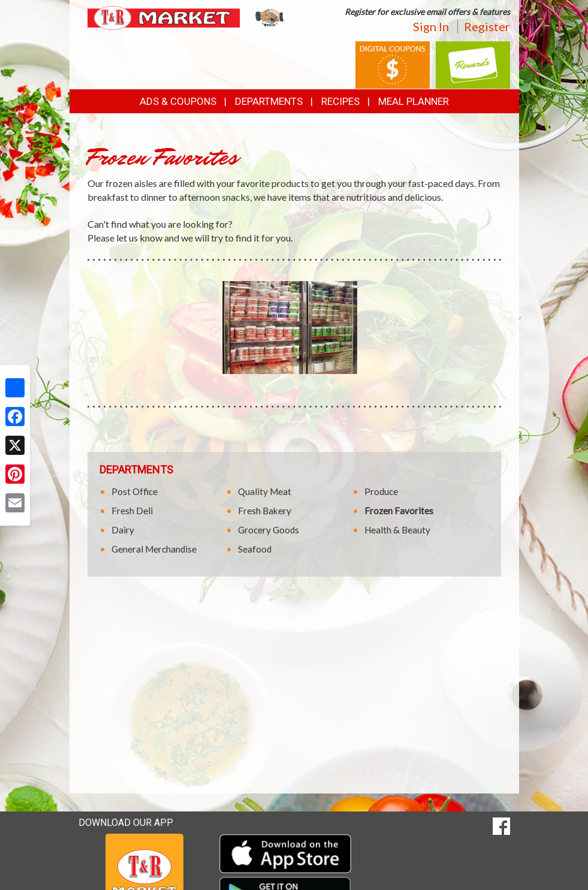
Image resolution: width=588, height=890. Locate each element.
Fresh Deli (132, 511)
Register (487, 26)
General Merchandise (154, 549)
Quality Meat (265, 491)
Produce (381, 491)
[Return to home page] (186, 17)
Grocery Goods (269, 530)
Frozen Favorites (399, 511)
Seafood (255, 549)
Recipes (340, 101)
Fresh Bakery (265, 511)
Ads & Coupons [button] (178, 101)
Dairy (123, 530)
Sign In (431, 26)
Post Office (135, 491)
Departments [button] (269, 101)
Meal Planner (414, 101)
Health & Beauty (397, 530)
